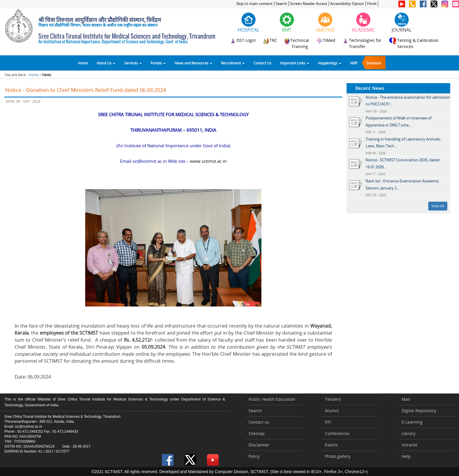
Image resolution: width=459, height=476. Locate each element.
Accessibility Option (347, 4)
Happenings (330, 63)
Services (133, 63)
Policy (254, 456)
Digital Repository (419, 411)
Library (409, 433)
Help (406, 456)
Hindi (372, 4)
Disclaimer (259, 445)
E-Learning (412, 422)
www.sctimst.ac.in (208, 161)
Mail (406, 399)
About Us (106, 63)
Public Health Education (272, 399)
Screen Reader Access (309, 4)
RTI (328, 422)
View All (438, 206)
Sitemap (257, 433)
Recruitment (233, 63)
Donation (374, 63)
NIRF (354, 63)
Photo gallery (338, 456)
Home (83, 63)
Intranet (410, 445)
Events (331, 445)
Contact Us (262, 63)
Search (281, 4)
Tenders (333, 399)
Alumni (332, 411)
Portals (158, 63)
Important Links (295, 63)
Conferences (337, 433)
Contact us (259, 422)
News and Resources (193, 63)
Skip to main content (254, 4)
